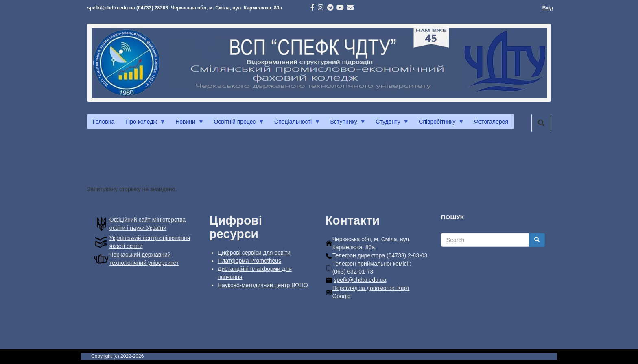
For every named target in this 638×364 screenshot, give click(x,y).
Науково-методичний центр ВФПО (263, 285)
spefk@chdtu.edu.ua (360, 280)
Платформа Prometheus (249, 261)
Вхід (548, 8)
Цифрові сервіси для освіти (254, 253)
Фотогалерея (491, 122)
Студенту (389, 124)
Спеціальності (294, 124)
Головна (104, 122)
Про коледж (143, 124)
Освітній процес (236, 124)
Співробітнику (438, 124)
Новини (187, 124)
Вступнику (345, 124)
